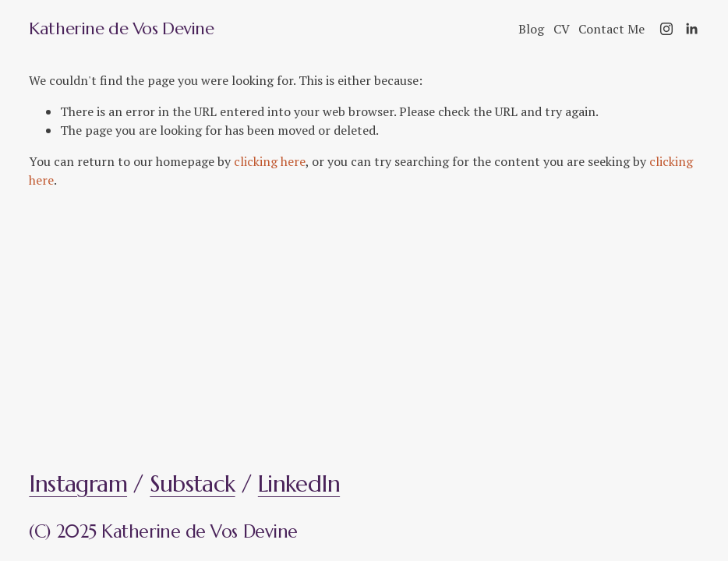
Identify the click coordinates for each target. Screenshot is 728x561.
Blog (531, 29)
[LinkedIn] (691, 29)
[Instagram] (666, 29)
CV (562, 29)
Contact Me (611, 29)
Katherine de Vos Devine (121, 28)
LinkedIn (299, 484)
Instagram (78, 484)
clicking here (270, 161)
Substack (192, 484)
